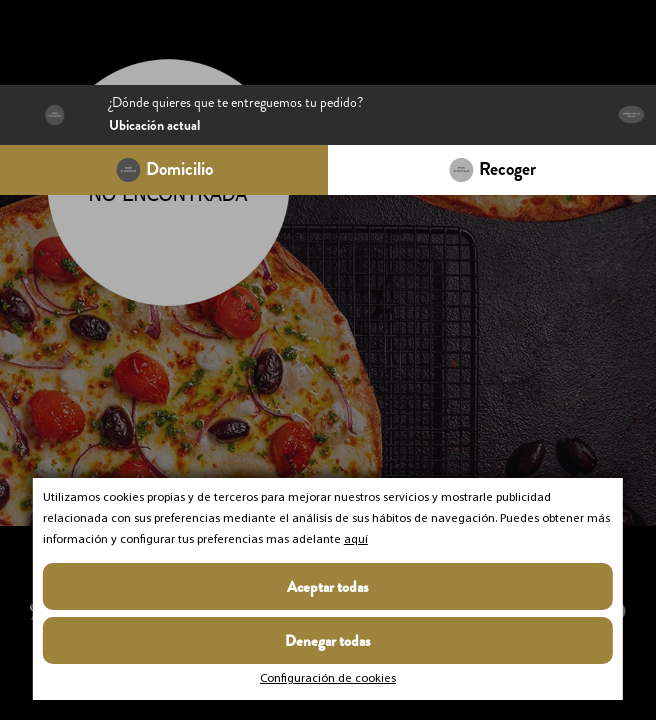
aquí (356, 540)
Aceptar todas (327, 587)
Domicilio (179, 169)
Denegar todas (327, 641)
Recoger (507, 169)
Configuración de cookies (328, 679)
